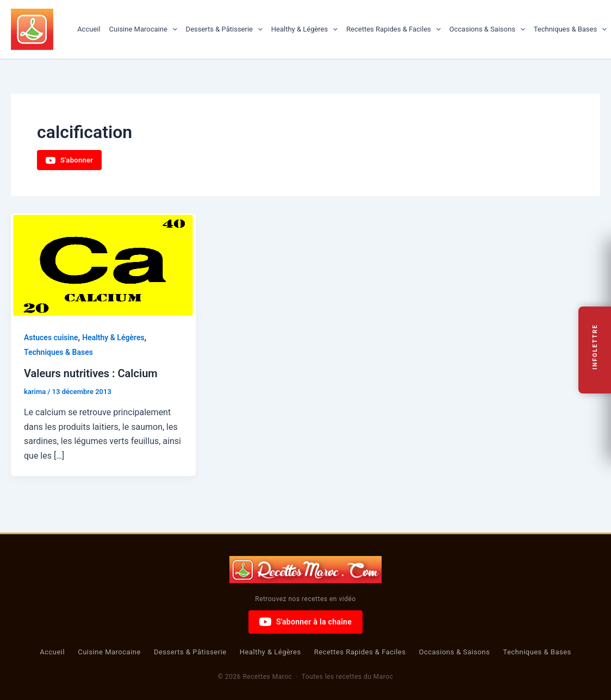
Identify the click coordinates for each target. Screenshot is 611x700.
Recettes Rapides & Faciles (394, 29)
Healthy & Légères (304, 29)
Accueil (89, 29)
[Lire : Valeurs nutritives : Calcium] (103, 265)
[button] (172, 29)
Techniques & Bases (570, 29)
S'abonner (69, 160)
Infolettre (595, 347)
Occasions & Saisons (487, 29)
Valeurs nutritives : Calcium (91, 373)
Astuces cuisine (51, 337)
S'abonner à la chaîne (305, 622)
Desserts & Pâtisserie (224, 29)
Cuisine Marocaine (143, 29)
